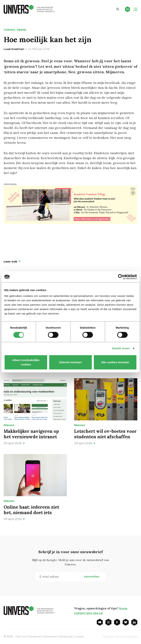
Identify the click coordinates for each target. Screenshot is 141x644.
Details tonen (121, 348)
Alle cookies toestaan (115, 362)
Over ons (21, 636)
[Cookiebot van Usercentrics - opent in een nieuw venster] (121, 277)
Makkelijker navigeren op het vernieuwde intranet (31, 434)
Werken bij (68, 636)
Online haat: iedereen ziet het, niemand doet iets (31, 510)
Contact (82, 636)
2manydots (130, 636)
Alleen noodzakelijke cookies (26, 362)
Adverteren (52, 636)
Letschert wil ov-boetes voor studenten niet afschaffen (105, 434)
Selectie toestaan (71, 362)
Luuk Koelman (14, 49)
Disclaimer (36, 636)
